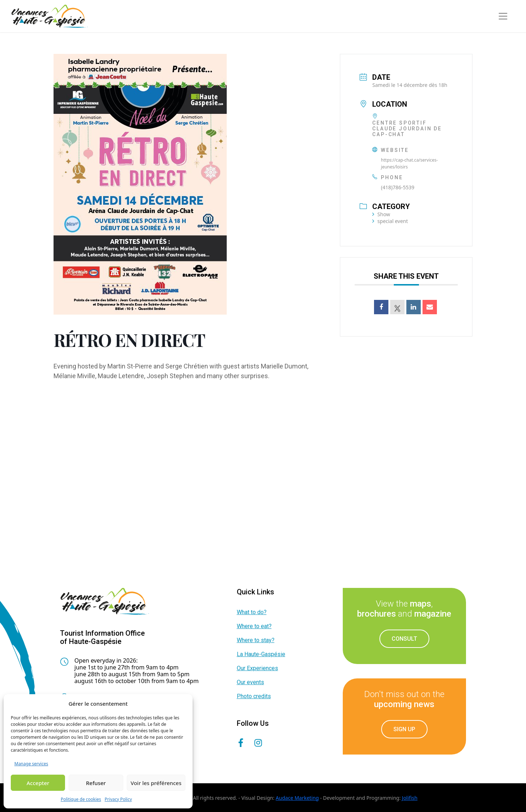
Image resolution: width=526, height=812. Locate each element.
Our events (250, 682)
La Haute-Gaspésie (261, 654)
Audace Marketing (297, 798)
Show (381, 214)
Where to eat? (254, 626)
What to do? (252, 612)
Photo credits (254, 696)
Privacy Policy (118, 799)
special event (390, 221)
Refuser (96, 783)
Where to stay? (256, 640)
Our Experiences (257, 668)
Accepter (38, 783)
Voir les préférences (156, 783)
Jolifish (410, 798)
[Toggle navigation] (503, 16)
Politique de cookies (81, 799)
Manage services (31, 764)
